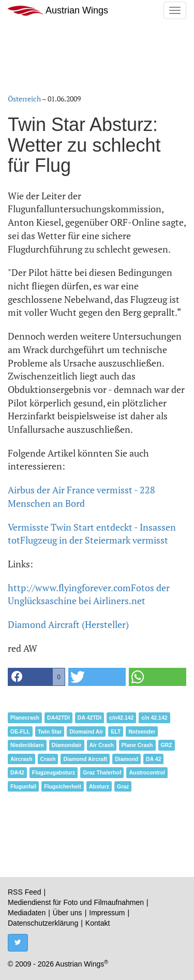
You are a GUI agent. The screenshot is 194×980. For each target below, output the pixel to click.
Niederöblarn (27, 745)
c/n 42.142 (154, 718)
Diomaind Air (86, 732)
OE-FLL (20, 732)
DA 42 (153, 759)
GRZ (167, 745)
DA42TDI (58, 718)
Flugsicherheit (63, 786)
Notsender (142, 732)
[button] (36, 677)
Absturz (99, 786)
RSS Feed (25, 892)
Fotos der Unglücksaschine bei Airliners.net (89, 594)
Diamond (126, 759)
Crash (48, 759)
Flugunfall (23, 786)
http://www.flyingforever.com (69, 588)
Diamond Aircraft (85, 759)
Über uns (68, 913)
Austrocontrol (147, 772)
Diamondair (67, 745)
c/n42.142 (121, 718)
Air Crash (102, 745)
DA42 (17, 772)
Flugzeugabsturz (54, 772)
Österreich (24, 99)
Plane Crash (137, 745)
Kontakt (98, 923)
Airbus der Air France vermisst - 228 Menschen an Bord (81, 496)
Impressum (107, 913)
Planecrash (25, 718)
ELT (116, 732)
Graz (123, 786)
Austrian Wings (58, 11)
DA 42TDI (89, 718)
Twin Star (50, 732)
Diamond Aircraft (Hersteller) (68, 624)
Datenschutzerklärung (43, 923)
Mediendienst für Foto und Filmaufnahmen (76, 902)
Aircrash (21, 759)
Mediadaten (27, 913)
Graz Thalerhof (102, 772)
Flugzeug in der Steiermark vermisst (94, 540)
